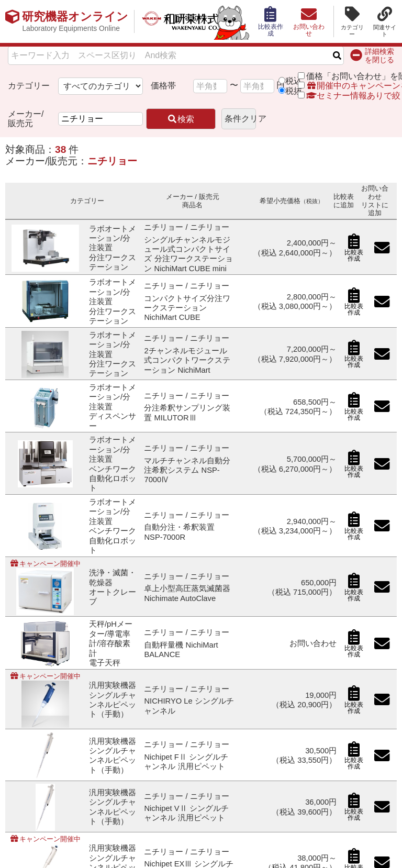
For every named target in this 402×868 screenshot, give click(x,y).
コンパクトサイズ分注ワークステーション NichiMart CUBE (187, 308)
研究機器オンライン (75, 21)
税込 (294, 81)
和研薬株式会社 (191, 21)
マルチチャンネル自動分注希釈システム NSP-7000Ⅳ (187, 470)
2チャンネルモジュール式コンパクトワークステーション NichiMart (187, 360)
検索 (181, 119)
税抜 (294, 91)
